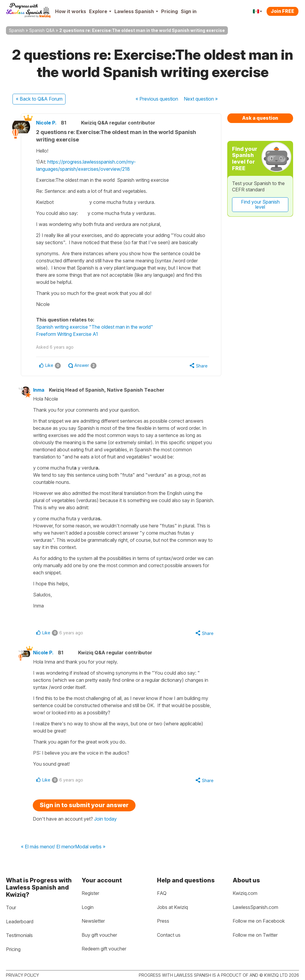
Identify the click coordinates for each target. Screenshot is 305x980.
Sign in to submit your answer (84, 805)
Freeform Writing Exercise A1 (67, 334)
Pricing (169, 11)
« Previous (157, 99)
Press (163, 921)
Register (90, 893)
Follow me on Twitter (255, 935)
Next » (201, 99)
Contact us (169, 935)
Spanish (17, 30)
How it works (71, 11)
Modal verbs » (90, 847)
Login (88, 907)
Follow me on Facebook (259, 921)
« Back (39, 99)
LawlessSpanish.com (255, 907)
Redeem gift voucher (104, 949)
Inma (39, 390)
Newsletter (93, 921)
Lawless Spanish (136, 11)
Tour (11, 907)
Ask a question (260, 118)
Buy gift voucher (99, 935)
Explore (100, 11)
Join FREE (283, 11)
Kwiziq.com (245, 893)
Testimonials (19, 935)
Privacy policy (22, 975)
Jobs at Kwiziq (172, 907)
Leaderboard (20, 921)
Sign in (189, 11)
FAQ (162, 893)
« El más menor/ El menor (48, 847)
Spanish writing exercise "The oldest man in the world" (95, 327)
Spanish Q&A (42, 30)
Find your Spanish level (260, 204)
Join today (105, 819)
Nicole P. (46, 123)
